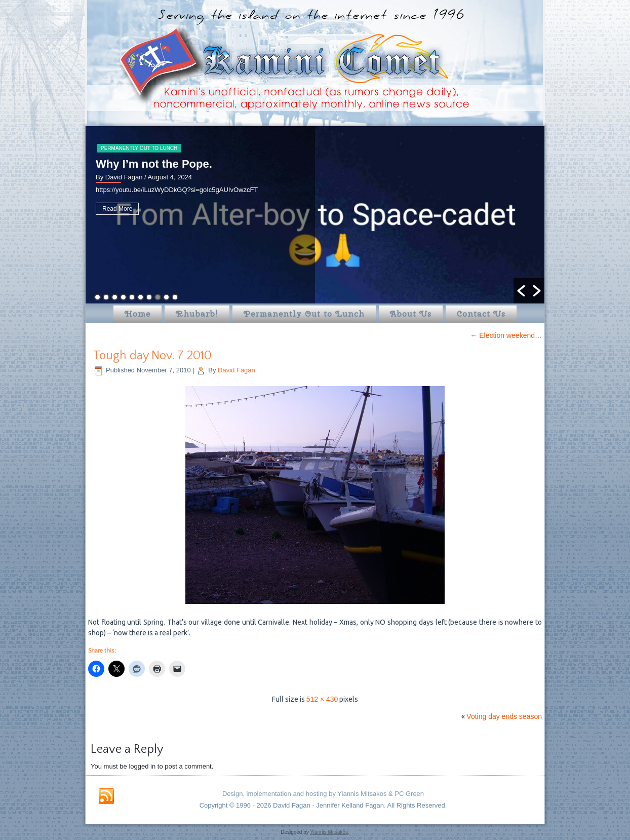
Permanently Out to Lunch (139, 148)
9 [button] (166, 297)
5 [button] (132, 297)
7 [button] (149, 297)
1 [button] (97, 297)
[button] (521, 291)
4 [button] (123, 297)
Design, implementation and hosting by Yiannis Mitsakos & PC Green (323, 794)
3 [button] (115, 297)
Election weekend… (506, 335)
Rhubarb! (197, 314)
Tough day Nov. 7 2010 (152, 356)
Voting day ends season (504, 716)
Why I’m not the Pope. (154, 164)
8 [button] (158, 297)
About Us (411, 314)
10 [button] (175, 297)
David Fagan (237, 370)
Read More (117, 209)
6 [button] (141, 297)
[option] (315, 215)
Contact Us (481, 314)
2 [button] (106, 297)
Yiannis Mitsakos (329, 832)
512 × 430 (322, 699)
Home (137, 314)
